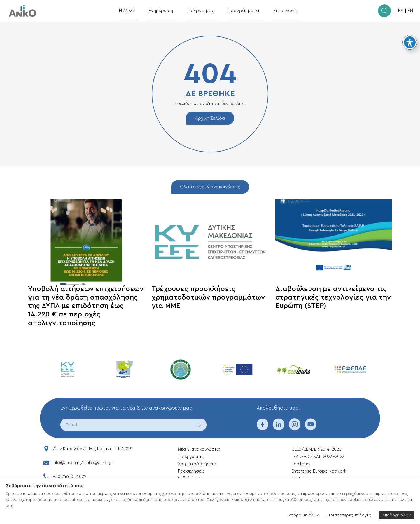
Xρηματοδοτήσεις (197, 464)
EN (410, 11)
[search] (384, 11)
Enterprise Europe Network (319, 471)
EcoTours (301, 464)
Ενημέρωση (166, 10)
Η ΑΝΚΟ (135, 10)
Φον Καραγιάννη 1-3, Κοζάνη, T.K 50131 (93, 449)
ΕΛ (401, 11)
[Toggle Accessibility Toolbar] (410, 42)
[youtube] (311, 428)
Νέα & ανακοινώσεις (199, 449)
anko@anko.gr (99, 463)
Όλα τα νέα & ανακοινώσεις (210, 187)
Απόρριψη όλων (304, 515)
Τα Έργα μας (203, 10)
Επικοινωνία (280, 10)
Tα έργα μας (191, 457)
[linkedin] (279, 428)
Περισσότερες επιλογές (348, 515)
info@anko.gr (66, 463)
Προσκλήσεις (191, 471)
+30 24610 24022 (70, 477)
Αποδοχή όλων (397, 515)
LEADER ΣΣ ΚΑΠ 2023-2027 (318, 457)
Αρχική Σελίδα (210, 118)
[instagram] (295, 428)
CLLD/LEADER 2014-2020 (317, 449)
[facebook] (262, 428)
